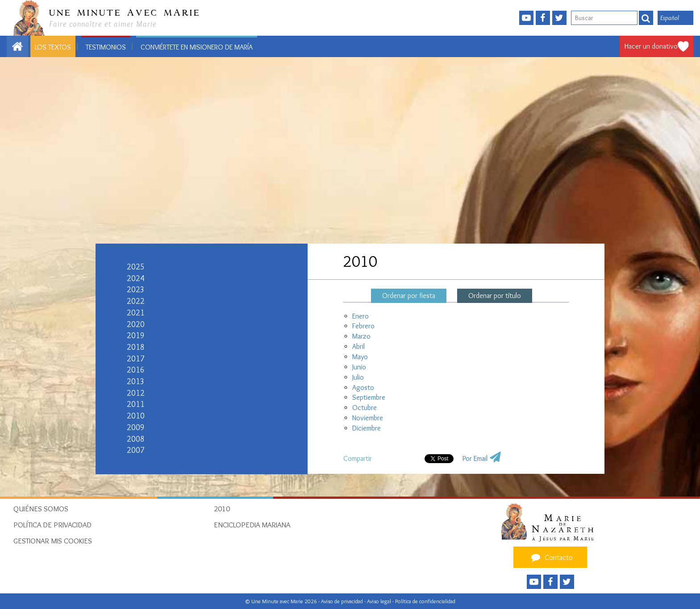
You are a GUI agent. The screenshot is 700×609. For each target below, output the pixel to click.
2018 (136, 347)
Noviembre (368, 418)
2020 (136, 324)
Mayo (360, 357)
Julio (358, 377)
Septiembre (369, 397)
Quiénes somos (41, 509)
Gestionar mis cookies (53, 541)
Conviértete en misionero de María (197, 47)
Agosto (363, 387)
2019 (136, 336)
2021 (136, 313)
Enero (360, 316)
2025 (136, 267)
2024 (136, 278)
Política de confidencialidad (425, 601)
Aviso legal (380, 601)
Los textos (53, 47)
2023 (136, 290)
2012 (136, 393)
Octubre (365, 408)
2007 (136, 450)
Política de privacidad (52, 525)
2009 (136, 427)
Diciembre (367, 428)
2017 (136, 359)
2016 (136, 370)
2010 (136, 416)
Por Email (475, 458)
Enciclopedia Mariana (252, 525)
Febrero (363, 326)
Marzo (361, 336)
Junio (359, 367)
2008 (136, 439)
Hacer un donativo (651, 46)
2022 (136, 301)
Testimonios (106, 47)
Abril (358, 346)
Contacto (551, 557)
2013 (136, 381)
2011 (136, 404)
